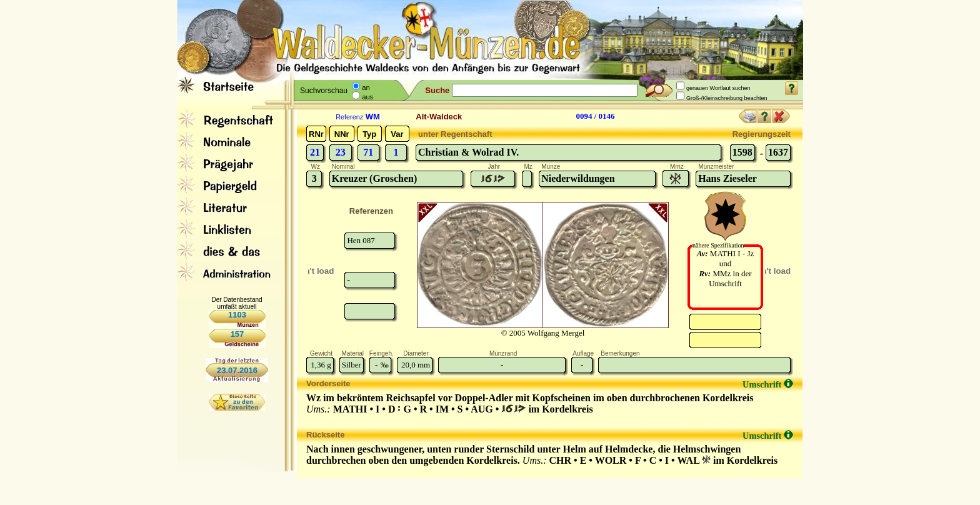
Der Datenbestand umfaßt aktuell (237, 303)
